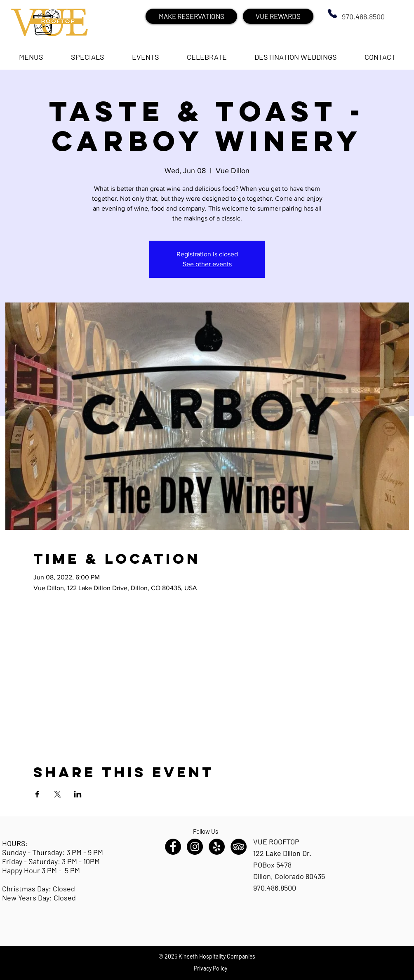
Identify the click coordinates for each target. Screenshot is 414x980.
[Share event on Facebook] (37, 794)
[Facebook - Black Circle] (173, 847)
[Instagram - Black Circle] (195, 847)
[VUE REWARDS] (278, 16)
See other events (207, 264)
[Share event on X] (58, 794)
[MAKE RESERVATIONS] (191, 16)
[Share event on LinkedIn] (78, 794)
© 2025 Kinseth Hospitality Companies (207, 956)
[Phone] (332, 14)
